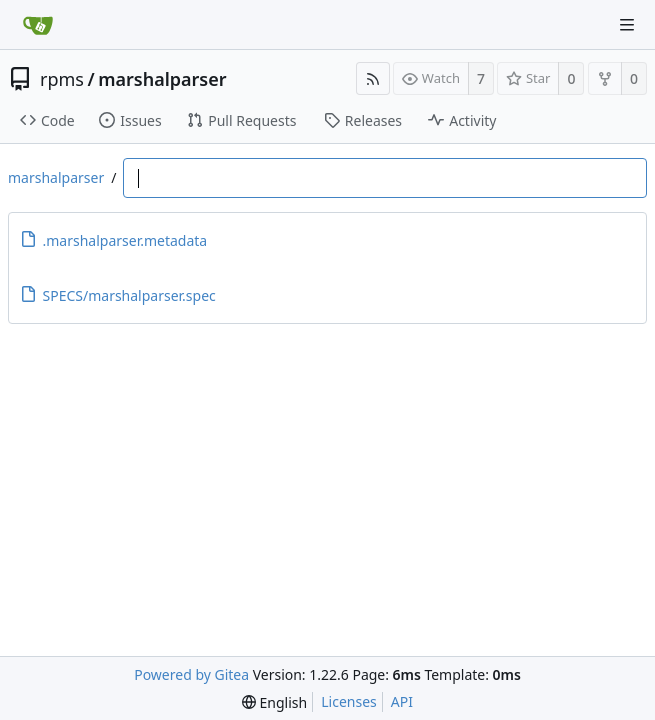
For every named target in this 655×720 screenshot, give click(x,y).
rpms (62, 79)
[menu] (274, 702)
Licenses (349, 701)
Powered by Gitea (191, 674)
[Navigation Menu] (627, 25)
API (402, 701)
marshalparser (162, 79)
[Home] (38, 25)
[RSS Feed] (373, 78)
